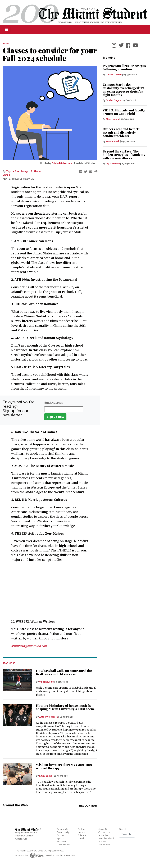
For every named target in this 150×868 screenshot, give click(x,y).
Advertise (103, 835)
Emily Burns (46, 776)
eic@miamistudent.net (27, 833)
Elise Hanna (112, 119)
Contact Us (104, 832)
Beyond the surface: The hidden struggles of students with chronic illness (124, 155)
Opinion (61, 835)
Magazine (62, 842)
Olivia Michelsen (62, 163)
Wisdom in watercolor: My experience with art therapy (64, 766)
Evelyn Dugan (113, 100)
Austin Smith (113, 141)
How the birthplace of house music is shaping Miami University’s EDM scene (65, 707)
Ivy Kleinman (113, 164)
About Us (103, 829)
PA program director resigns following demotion (124, 67)
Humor (81, 832)
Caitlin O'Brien (114, 75)
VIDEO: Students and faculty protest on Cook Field (124, 112)
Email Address (54, 403)
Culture (81, 829)
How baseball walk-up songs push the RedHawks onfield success (64, 672)
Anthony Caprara (49, 717)
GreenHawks (63, 845)
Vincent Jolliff (47, 682)
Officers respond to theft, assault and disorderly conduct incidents (121, 132)
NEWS (6, 43)
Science (82, 835)
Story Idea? (104, 845)
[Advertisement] (48, 591)
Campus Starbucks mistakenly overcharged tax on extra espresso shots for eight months (123, 90)
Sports (60, 838)
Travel (81, 838)
